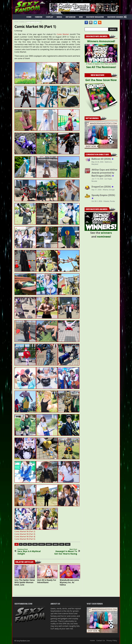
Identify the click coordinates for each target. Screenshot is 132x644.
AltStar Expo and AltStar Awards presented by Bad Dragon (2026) (104, 173)
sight (62, 544)
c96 (30, 544)
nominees (104, 236)
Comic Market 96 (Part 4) (25, 537)
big (25, 544)
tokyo (68, 544)
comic (35, 544)
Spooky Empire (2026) (103, 197)
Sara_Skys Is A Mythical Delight (30, 552)
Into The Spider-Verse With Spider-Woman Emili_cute (25, 582)
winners (106, 233)
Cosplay (49, 17)
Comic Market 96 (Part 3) (25, 534)
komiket (49, 544)
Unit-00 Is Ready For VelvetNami (47, 581)
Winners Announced (101, 41)
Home (29, 17)
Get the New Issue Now (101, 80)
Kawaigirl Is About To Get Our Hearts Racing (65, 552)
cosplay (42, 544)
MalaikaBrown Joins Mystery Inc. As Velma (69, 582)
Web (81, 17)
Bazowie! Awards (115, 17)
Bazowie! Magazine (95, 17)
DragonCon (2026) (103, 187)
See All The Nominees (101, 67)
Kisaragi (19, 31)
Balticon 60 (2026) (103, 159)
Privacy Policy (112, 640)
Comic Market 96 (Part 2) (25, 531)
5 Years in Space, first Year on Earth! (101, 64)
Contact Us (101, 640)
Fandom (39, 17)
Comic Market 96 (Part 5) (25, 539)
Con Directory (33, 22)
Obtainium (70, 17)
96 (21, 544)
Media (59, 17)
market (56, 544)
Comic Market (63, 34)
